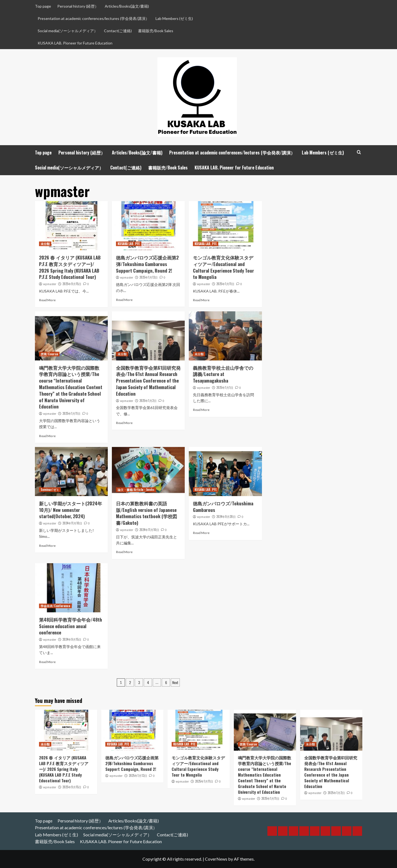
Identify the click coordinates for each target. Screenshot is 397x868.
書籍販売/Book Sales (156, 31)
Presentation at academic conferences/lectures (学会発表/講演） (93, 18)
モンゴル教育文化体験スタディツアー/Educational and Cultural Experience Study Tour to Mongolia (223, 267)
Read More (47, 300)
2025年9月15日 (72, 284)
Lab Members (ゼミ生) (174, 18)
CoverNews (216, 859)
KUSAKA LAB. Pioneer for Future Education (75, 43)
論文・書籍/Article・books (136, 490)
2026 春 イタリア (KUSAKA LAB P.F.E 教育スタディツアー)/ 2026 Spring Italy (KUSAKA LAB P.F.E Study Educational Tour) (70, 267)
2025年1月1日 (225, 387)
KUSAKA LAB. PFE (129, 244)
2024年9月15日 (72, 639)
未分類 (45, 244)
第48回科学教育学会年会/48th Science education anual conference (71, 626)
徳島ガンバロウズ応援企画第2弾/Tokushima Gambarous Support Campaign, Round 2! (147, 264)
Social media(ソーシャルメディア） (68, 31)
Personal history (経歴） (78, 6)
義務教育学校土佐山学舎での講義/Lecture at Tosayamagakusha (223, 374)
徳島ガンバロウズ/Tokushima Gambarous (223, 507)
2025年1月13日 (149, 277)
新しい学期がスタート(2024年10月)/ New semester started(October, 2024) (71, 510)
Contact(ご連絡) (118, 31)
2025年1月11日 (225, 284)
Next (175, 682)
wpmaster (50, 284)
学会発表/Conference (55, 606)
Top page (43, 6)
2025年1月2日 (148, 401)
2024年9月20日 (226, 517)
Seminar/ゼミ (50, 490)
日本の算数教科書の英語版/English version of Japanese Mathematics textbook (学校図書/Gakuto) (147, 513)
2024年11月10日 (72, 523)
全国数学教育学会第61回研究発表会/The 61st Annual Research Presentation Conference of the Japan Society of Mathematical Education (148, 381)
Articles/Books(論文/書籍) (127, 6)
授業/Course (49, 354)
